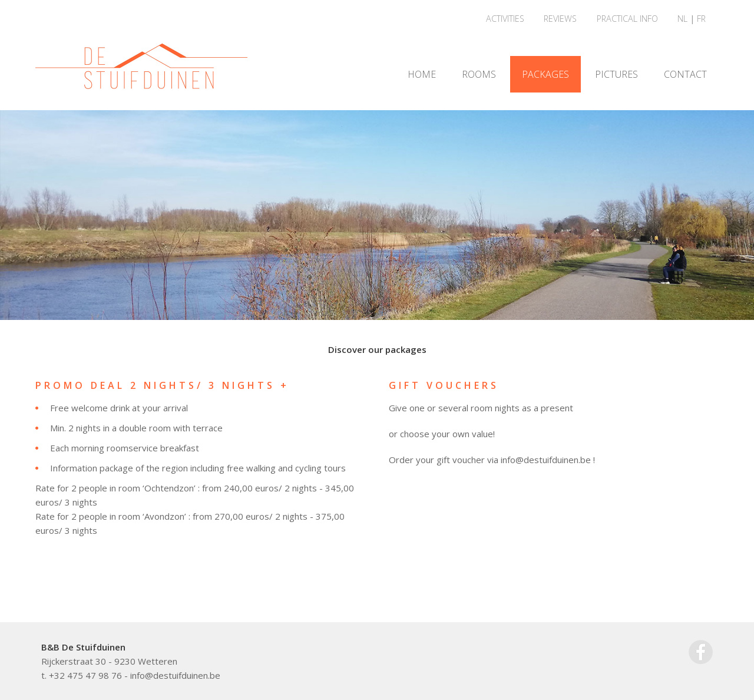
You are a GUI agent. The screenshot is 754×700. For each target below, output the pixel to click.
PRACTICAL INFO (627, 19)
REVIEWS (560, 19)
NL (682, 19)
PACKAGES (545, 74)
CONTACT (685, 74)
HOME (422, 74)
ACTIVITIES (505, 19)
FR (701, 19)
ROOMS (479, 74)
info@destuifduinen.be (175, 675)
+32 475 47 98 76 (85, 675)
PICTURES (616, 74)
